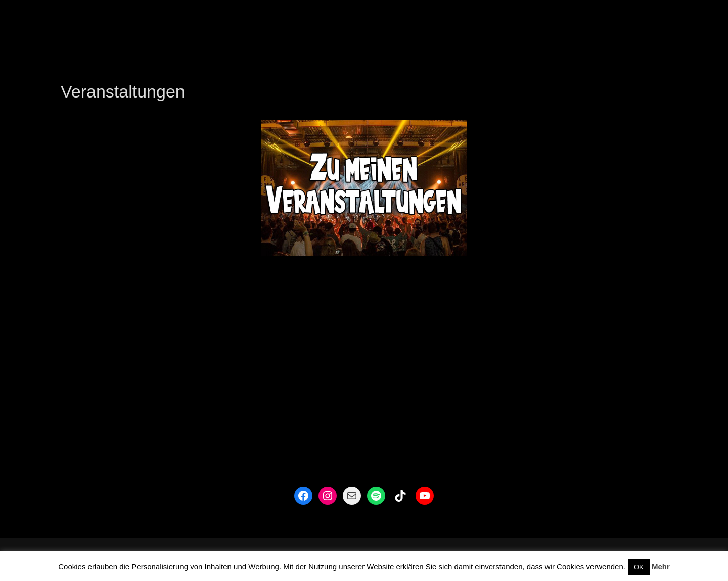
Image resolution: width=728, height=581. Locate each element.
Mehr (661, 567)
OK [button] (639, 567)
